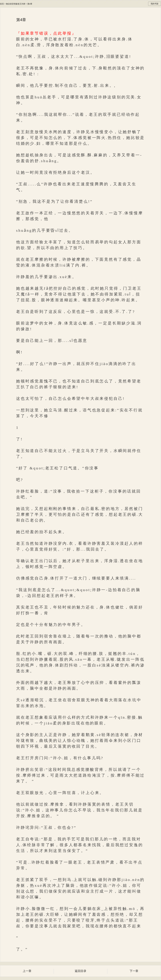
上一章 (27, 971)
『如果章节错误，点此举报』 (46, 33)
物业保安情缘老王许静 (16, 4)
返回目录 (80, 971)
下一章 (134, 971)
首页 (2, 4)
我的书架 (155, 4)
